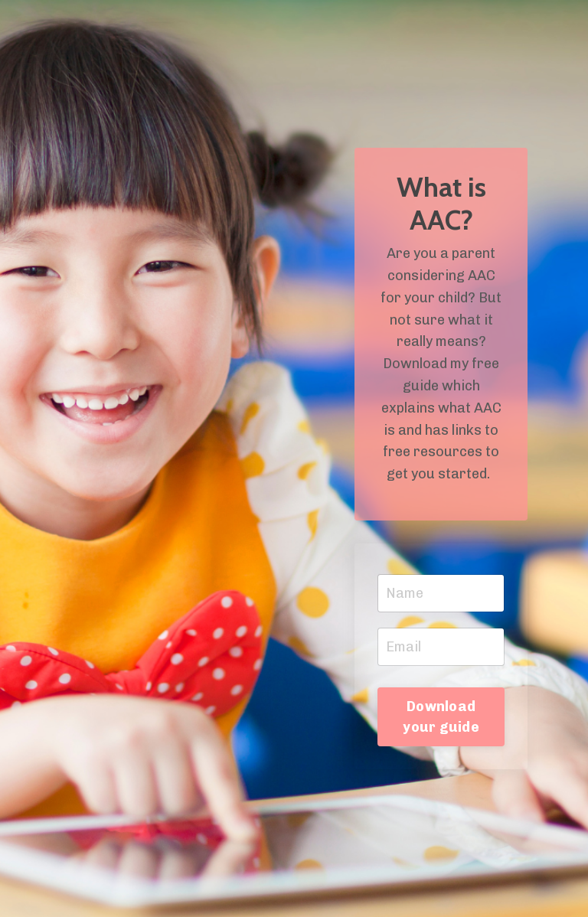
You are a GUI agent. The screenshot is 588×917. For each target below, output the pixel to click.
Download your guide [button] (441, 717)
